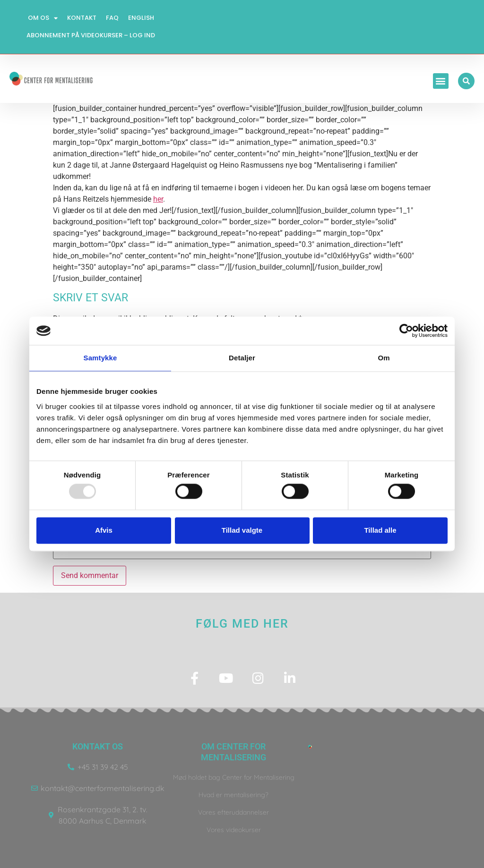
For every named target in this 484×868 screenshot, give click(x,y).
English (141, 18)
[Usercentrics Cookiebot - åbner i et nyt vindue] (406, 331)
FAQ (112, 18)
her (158, 199)
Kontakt (82, 18)
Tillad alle (380, 530)
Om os (43, 18)
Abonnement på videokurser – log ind (91, 35)
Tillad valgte (242, 530)
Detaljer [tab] (242, 358)
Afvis (104, 530)
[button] (441, 81)
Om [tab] (384, 358)
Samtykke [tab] (100, 358)
